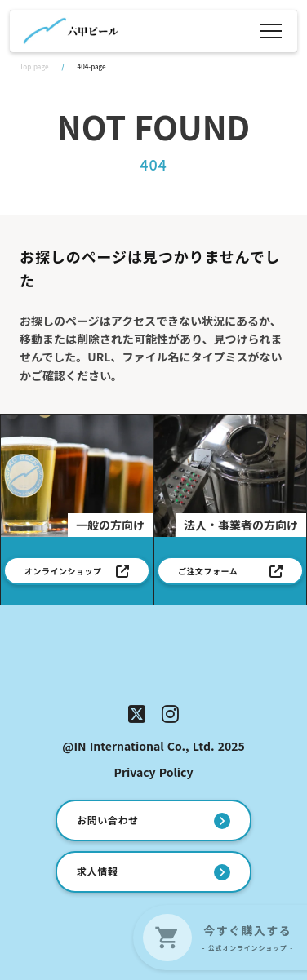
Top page (34, 67)
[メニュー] (271, 31)
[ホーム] (71, 31)
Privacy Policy (154, 772)
